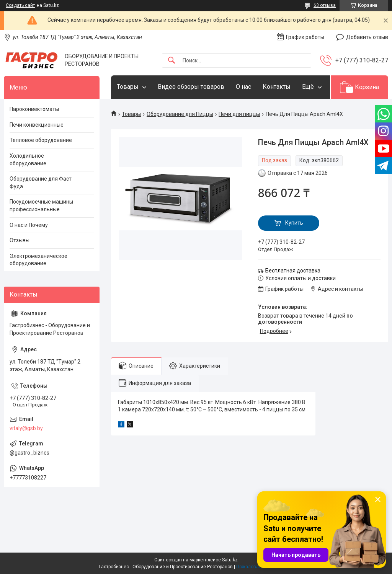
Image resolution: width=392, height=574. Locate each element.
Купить (294, 223)
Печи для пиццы (239, 114)
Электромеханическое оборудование (38, 260)
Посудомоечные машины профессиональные (41, 205)
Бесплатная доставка (293, 271)
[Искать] (171, 61)
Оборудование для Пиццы (180, 114)
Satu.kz (230, 560)
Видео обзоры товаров (191, 87)
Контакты (277, 87)
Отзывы (20, 240)
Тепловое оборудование (41, 140)
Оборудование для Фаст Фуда (41, 183)
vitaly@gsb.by (26, 428)
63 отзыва (325, 5)
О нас (243, 87)
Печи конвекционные (37, 125)
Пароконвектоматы (34, 109)
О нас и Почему (29, 225)
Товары (128, 87)
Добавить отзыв (367, 37)
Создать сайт (20, 5)
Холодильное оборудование (28, 160)
